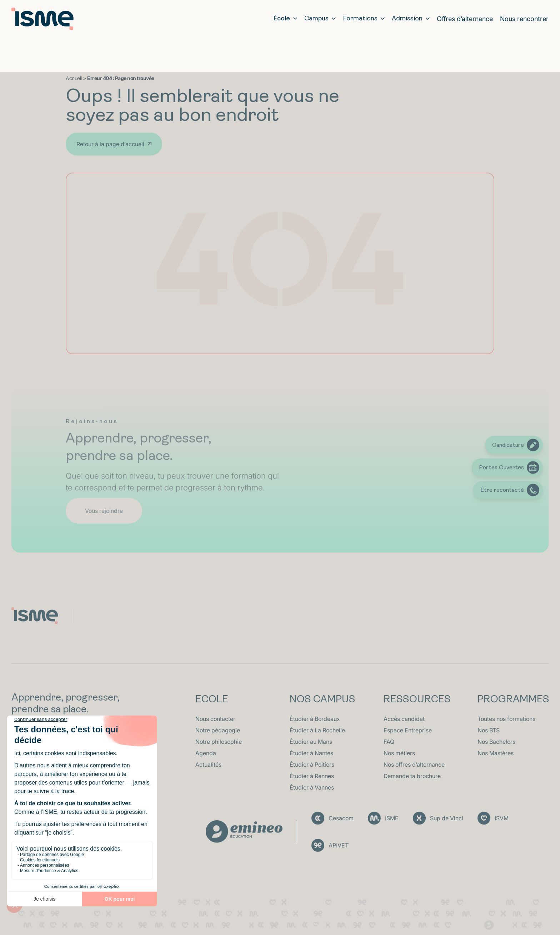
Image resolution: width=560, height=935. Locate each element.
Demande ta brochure (412, 776)
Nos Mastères (496, 753)
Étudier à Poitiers (312, 765)
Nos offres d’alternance (414, 765)
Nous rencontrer (524, 19)
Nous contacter (215, 719)
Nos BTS (489, 730)
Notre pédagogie (218, 730)
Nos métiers (399, 753)
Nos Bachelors (496, 742)
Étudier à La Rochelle (317, 730)
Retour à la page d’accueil (110, 144)
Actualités (208, 765)
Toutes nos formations (506, 719)
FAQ (389, 742)
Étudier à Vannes (312, 787)
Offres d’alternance (465, 19)
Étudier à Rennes (312, 776)
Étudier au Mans (311, 742)
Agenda (206, 753)
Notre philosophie (219, 742)
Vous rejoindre (104, 511)
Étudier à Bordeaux (315, 719)
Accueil (74, 78)
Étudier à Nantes (311, 753)
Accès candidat (404, 719)
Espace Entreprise (408, 730)
